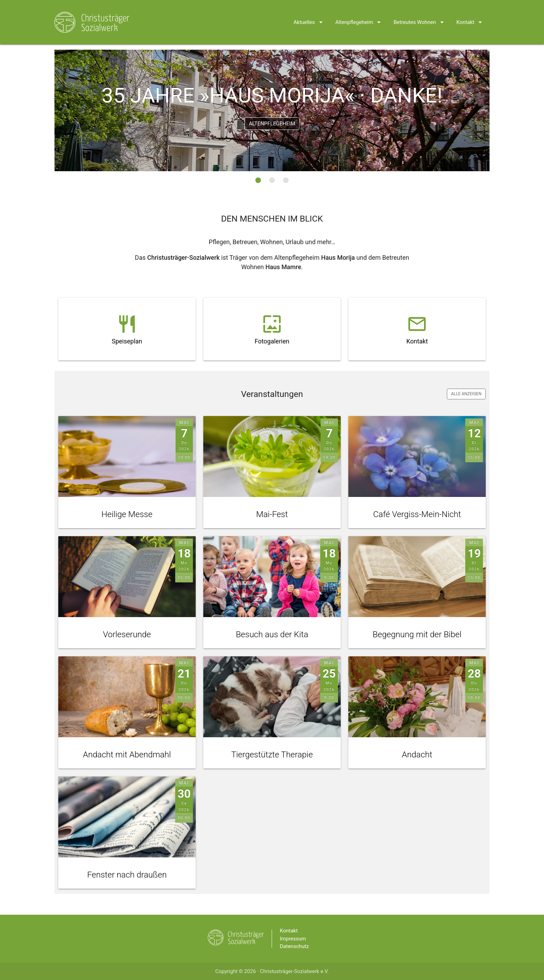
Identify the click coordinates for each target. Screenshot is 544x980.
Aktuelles (309, 13)
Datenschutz (295, 947)
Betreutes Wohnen (420, 13)
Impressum (293, 939)
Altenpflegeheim (359, 13)
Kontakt (471, 13)
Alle (466, 394)
